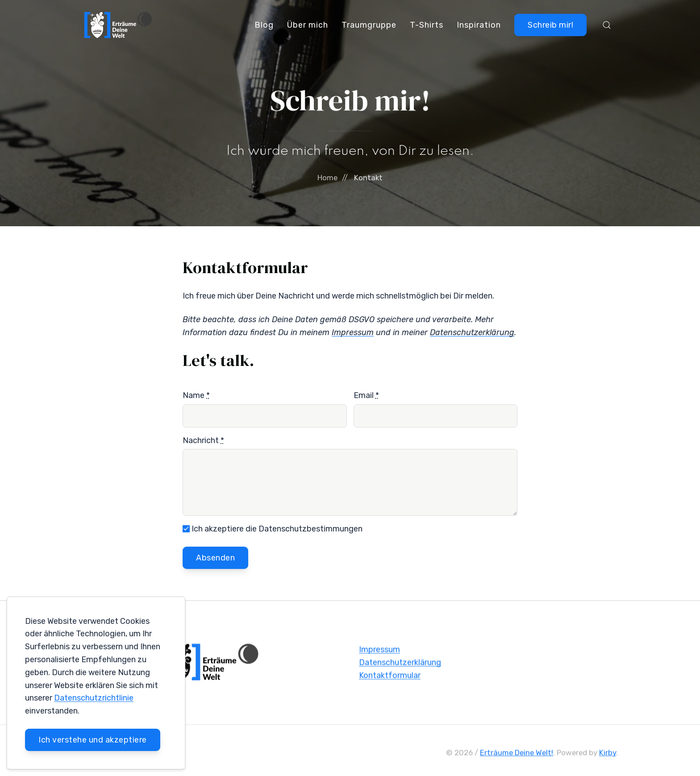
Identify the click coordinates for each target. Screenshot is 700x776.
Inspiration (479, 25)
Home (327, 178)
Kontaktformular (390, 677)
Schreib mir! (550, 25)
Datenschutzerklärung (400, 664)
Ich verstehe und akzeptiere (93, 740)
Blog (264, 25)
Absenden (215, 558)
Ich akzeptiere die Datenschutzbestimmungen (273, 529)
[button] (607, 25)
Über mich (308, 25)
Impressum (379, 652)
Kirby (608, 754)
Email (366, 395)
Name (196, 395)
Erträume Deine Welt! (517, 754)
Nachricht (203, 440)
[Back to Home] (119, 25)
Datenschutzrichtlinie (94, 698)
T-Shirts (427, 25)
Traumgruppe (369, 25)
